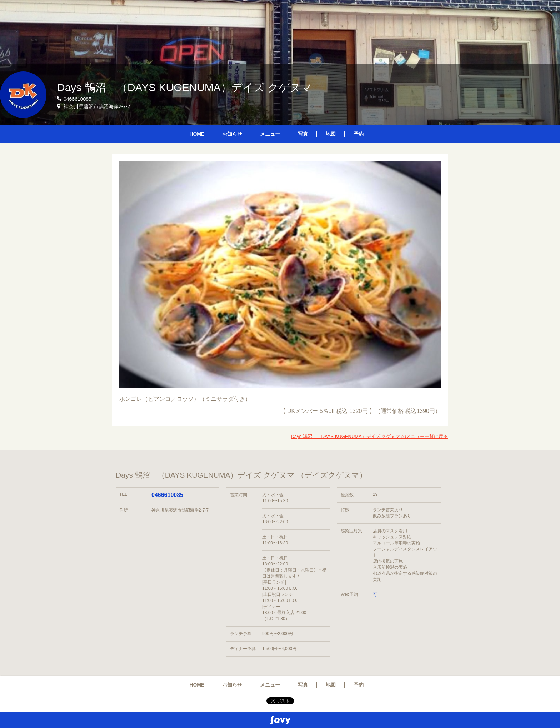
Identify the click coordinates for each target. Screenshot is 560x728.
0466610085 (167, 495)
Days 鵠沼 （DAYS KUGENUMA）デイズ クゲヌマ (184, 87)
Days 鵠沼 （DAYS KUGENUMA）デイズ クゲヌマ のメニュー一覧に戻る (369, 436)
